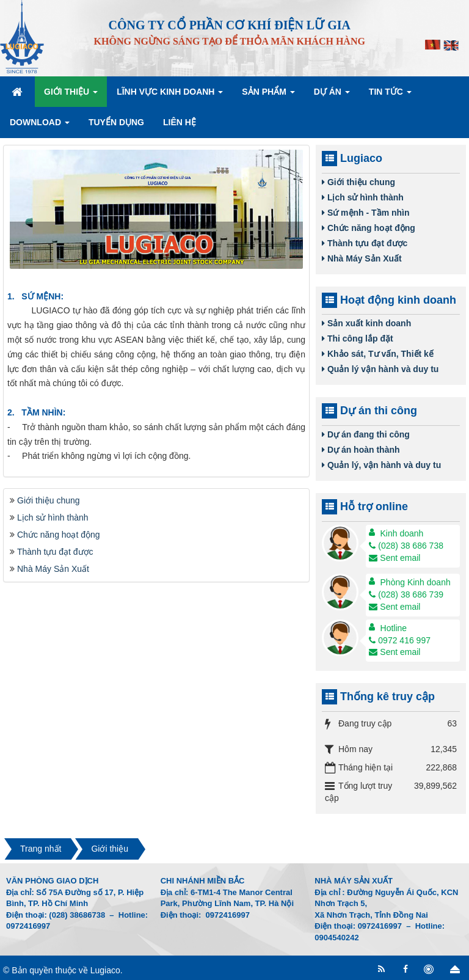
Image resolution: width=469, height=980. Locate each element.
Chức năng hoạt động (59, 535)
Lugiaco (105, 970)
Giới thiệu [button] (71, 95)
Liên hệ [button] (180, 122)
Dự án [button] (332, 95)
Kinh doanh (402, 533)
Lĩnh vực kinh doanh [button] (170, 95)
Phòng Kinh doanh (416, 582)
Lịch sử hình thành (53, 517)
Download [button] (40, 126)
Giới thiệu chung (49, 500)
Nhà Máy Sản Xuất (53, 569)
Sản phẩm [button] (268, 95)
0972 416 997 (400, 640)
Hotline (394, 628)
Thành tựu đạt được (55, 552)
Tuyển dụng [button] (116, 122)
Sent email (394, 558)
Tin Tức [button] (390, 95)
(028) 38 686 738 (406, 546)
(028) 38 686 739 (406, 594)
